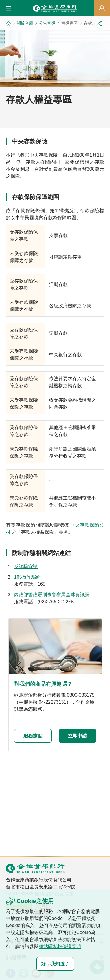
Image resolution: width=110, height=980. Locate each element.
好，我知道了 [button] (55, 964)
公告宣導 (47, 23)
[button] (8, 8)
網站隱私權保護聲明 (60, 946)
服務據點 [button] (33, 736)
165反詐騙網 (27, 577)
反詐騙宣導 (26, 567)
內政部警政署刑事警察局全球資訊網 (52, 595)
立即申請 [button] (77, 736)
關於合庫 (25, 23)
